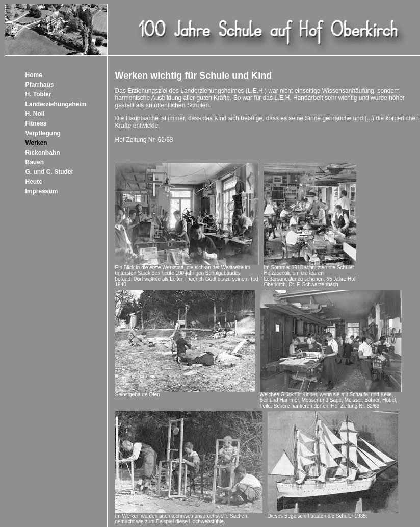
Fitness (36, 123)
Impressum (42, 191)
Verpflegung (43, 133)
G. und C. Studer (50, 172)
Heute (34, 182)
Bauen (35, 162)
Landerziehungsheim (56, 104)
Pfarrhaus (40, 85)
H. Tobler (38, 94)
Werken (36, 143)
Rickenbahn (43, 153)
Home (34, 75)
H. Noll (35, 114)
